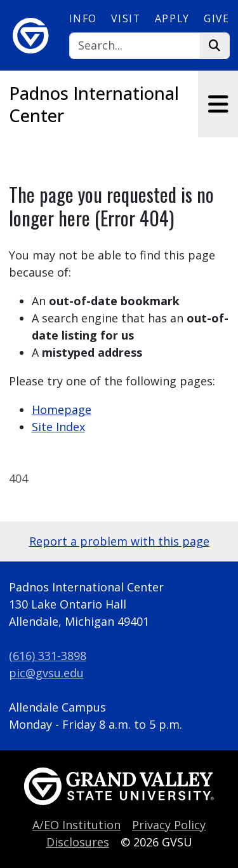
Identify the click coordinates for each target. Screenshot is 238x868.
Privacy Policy (169, 825)
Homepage (62, 410)
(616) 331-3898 (48, 656)
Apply (172, 18)
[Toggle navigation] (218, 104)
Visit (126, 18)
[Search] (135, 46)
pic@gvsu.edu (46, 673)
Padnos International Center (94, 104)
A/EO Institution (76, 825)
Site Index (58, 427)
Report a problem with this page (119, 541)
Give (216, 18)
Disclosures (78, 842)
